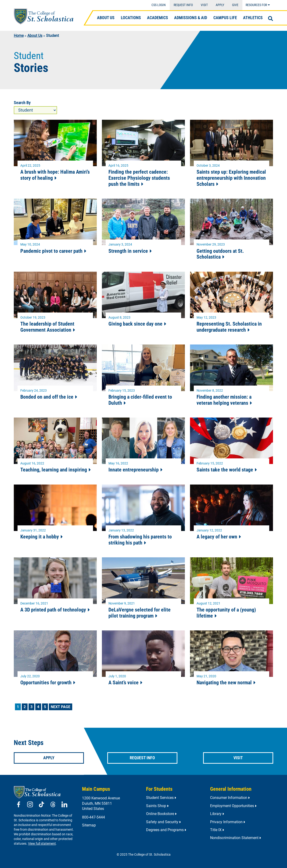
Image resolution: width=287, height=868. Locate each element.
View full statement (42, 844)
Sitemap (89, 825)
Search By (22, 103)
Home (19, 36)
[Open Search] (271, 19)
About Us (35, 36)
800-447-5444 (93, 817)
